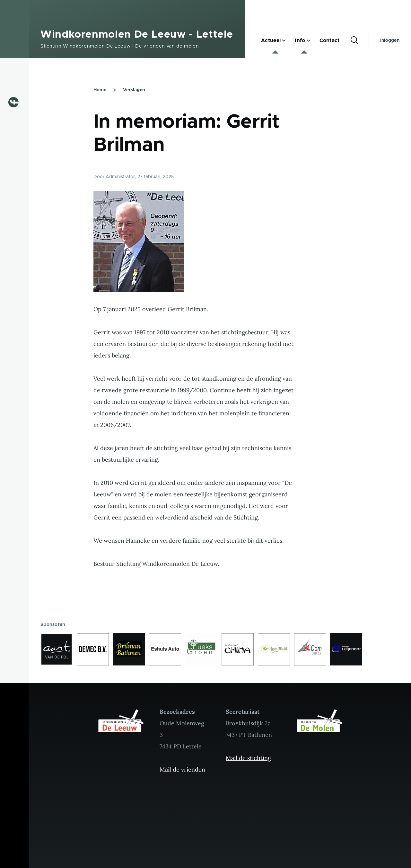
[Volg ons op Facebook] (16, 102)
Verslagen (134, 90)
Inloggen (390, 41)
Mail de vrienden (182, 769)
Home (100, 90)
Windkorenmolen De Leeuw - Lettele (137, 35)
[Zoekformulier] (354, 41)
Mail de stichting (248, 758)
